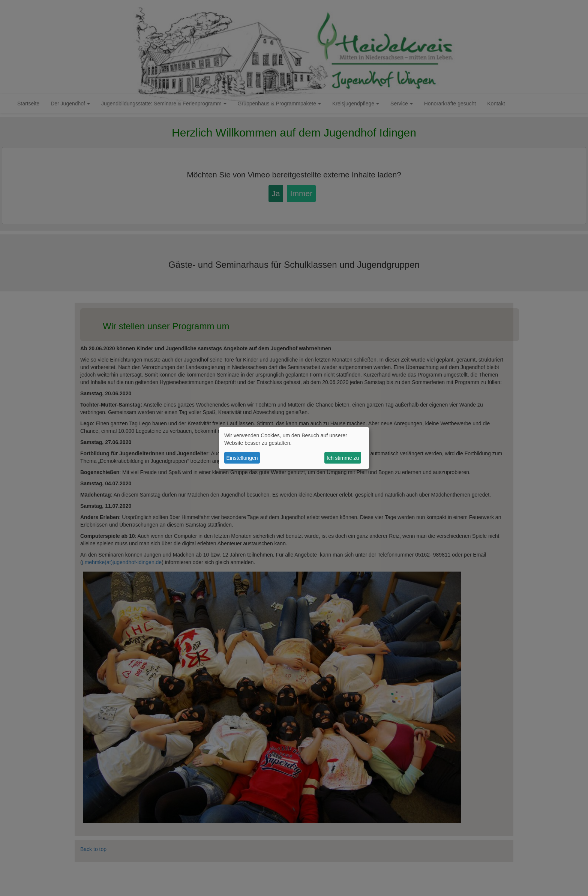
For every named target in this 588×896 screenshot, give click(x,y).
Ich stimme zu (343, 458)
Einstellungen (242, 458)
